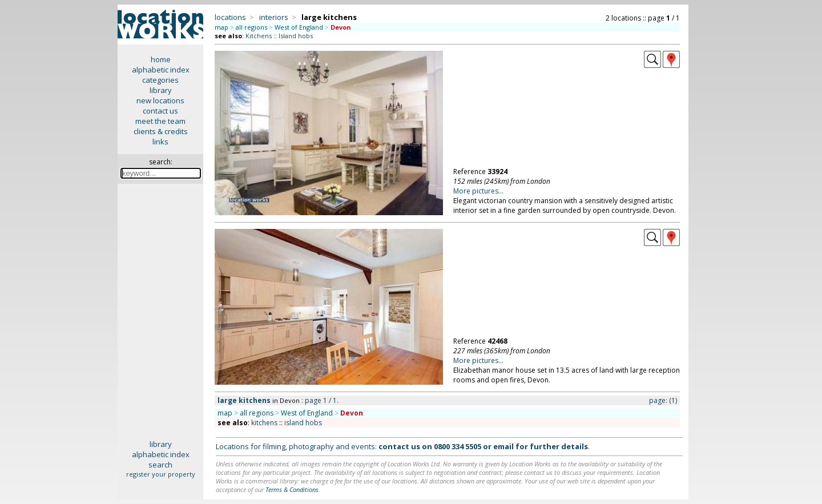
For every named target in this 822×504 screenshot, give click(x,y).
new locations (160, 100)
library (161, 90)
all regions (251, 27)
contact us (160, 111)
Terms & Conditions (292, 489)
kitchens (264, 423)
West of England (299, 27)
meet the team (160, 121)
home (161, 59)
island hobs (303, 423)
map (221, 27)
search (160, 465)
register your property (161, 474)
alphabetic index (161, 70)
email (503, 446)
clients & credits (161, 131)
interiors (274, 17)
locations (230, 17)
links (160, 142)
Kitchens (259, 36)
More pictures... (478, 191)
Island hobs (296, 36)
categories (160, 80)
